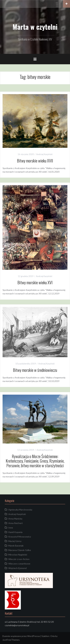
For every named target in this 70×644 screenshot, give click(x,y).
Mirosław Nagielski (18, 555)
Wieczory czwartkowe (19, 564)
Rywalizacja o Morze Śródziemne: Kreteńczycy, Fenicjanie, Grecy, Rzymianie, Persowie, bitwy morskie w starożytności (35, 461)
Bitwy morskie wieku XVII (35, 161)
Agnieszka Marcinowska (20, 510)
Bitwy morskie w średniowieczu (35, 370)
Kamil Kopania (15, 532)
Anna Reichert (16, 523)
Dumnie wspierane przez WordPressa (21, 636)
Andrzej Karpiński (44, 154)
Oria (52, 636)
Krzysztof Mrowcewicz (20, 537)
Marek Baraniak (16, 546)
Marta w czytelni (35, 27)
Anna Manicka (15, 519)
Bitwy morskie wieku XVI (35, 282)
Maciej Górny (15, 541)
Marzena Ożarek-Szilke (20, 550)
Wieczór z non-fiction (19, 559)
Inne (11, 528)
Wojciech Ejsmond (17, 568)
